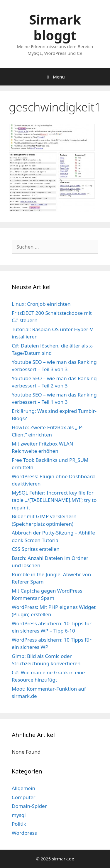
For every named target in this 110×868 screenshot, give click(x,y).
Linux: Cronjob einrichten (41, 304)
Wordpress (24, 833)
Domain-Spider (29, 806)
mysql (19, 815)
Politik (19, 824)
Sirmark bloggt (55, 27)
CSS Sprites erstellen (36, 549)
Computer (24, 797)
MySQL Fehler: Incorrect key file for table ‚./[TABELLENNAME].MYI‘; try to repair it (54, 500)
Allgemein (23, 788)
